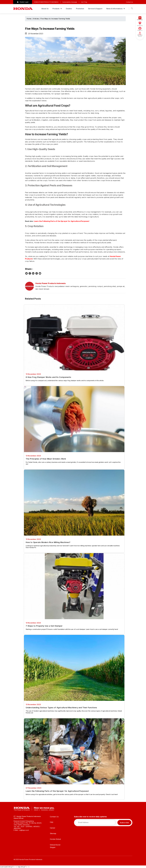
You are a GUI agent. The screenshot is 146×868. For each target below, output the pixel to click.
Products (56, 9)
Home (29, 19)
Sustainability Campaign (70, 2)
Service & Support (95, 9)
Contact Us (129, 2)
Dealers (69, 9)
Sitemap (53, 833)
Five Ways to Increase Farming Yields (55, 19)
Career (53, 828)
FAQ (52, 822)
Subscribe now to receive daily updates (90, 817)
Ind (82, 2)
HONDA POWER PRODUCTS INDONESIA (46, 2)
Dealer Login (24, 2)
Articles (36, 19)
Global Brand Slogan (55, 846)
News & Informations (115, 9)
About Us (45, 9)
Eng (86, 2)
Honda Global (55, 839)
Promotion (80, 9)
